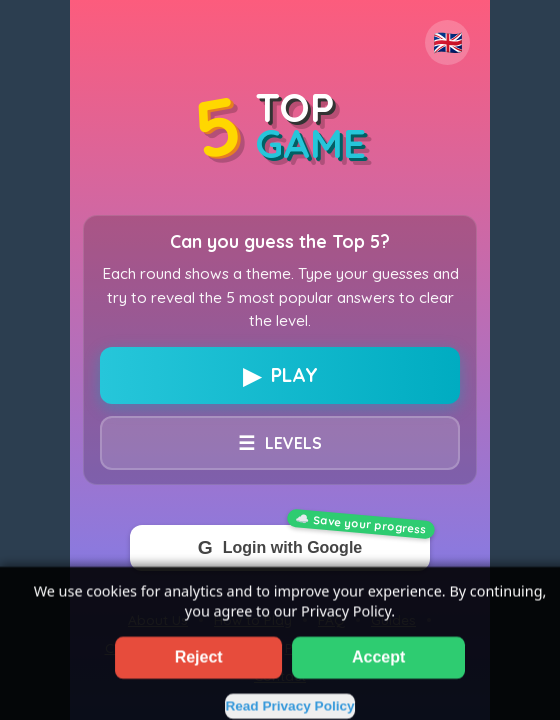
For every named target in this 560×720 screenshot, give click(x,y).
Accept (378, 674)
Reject (199, 674)
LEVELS (280, 443)
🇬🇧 (448, 42)
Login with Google (280, 548)
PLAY (280, 375)
